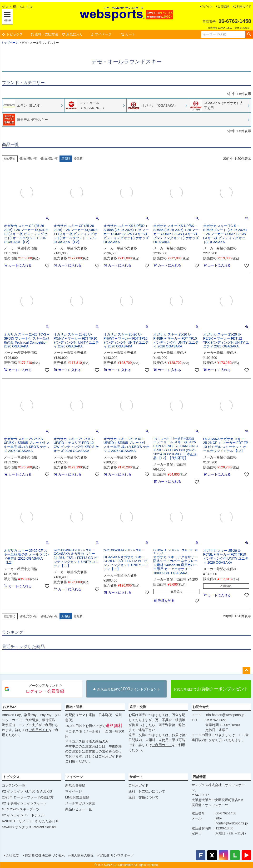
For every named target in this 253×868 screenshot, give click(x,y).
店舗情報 (199, 777)
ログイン (207, 6)
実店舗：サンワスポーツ (210, 805)
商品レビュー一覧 (79, 809)
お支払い (10, 707)
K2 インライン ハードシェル (23, 815)
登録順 (78, 159)
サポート (136, 777)
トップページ (10, 43)
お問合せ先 (201, 707)
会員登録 (223, 6)
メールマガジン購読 (80, 803)
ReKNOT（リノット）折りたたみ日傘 (30, 821)
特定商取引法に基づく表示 (45, 855)
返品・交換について (144, 797)
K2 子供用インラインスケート (24, 803)
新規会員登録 (75, 785)
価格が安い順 (28, 159)
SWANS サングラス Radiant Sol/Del (29, 827)
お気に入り (72, 34)
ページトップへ (246, 671)
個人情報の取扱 (82, 855)
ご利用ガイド (243, 6)
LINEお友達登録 (77, 797)
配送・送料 (74, 707)
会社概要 (12, 855)
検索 (249, 35)
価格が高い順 (49, 159)
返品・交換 (138, 707)
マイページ (101, 34)
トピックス (12, 34)
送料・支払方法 (44, 34)
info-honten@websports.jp (225, 715)
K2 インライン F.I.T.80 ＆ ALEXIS (27, 791)
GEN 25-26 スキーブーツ (21, 809)
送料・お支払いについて (147, 791)
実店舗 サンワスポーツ (117, 855)
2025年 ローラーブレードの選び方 (28, 797)
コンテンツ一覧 (14, 785)
